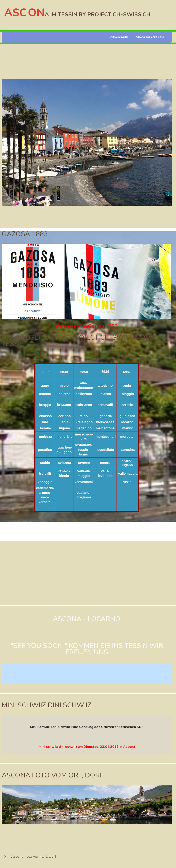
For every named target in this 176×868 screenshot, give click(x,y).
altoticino (105, 385)
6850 (84, 372)
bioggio (128, 394)
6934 (105, 372)
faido (84, 416)
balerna (64, 394)
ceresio (127, 405)
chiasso (46, 416)
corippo (64, 416)
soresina (128, 450)
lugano (65, 428)
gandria (106, 416)
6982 (127, 372)
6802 (46, 372)
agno (45, 385)
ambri (128, 385)
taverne (84, 463)
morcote (127, 437)
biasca (106, 394)
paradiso (45, 450)
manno (128, 428)
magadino (84, 428)
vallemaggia (128, 473)
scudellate (106, 450)
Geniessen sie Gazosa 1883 (87, 326)
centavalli (105, 405)
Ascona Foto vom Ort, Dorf (34, 856)
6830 (64, 372)
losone (46, 428)
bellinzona (84, 394)
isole (65, 422)
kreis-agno (84, 422)
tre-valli (45, 473)
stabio (45, 463)
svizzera (65, 463)
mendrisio (65, 437)
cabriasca (84, 405)
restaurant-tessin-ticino (84, 450)
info (45, 422)
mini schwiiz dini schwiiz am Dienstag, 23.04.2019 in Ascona (87, 747)
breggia (45, 405)
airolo (64, 385)
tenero (105, 463)
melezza (45, 437)
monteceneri (106, 437)
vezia (127, 482)
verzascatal (84, 482)
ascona (45, 394)
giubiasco (127, 416)
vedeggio (45, 482)
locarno (127, 422)
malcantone (105, 428)
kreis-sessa (105, 422)
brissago (64, 405)
